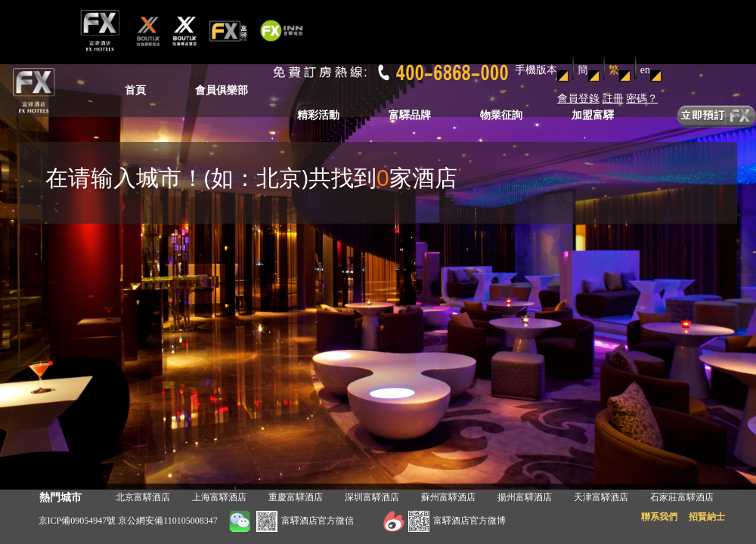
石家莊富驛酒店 (682, 497)
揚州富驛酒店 (525, 497)
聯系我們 (659, 517)
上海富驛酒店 (219, 497)
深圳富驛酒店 (372, 497)
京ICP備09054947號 (77, 521)
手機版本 (536, 70)
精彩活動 (318, 115)
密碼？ (642, 99)
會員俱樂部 (222, 90)
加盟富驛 (593, 115)
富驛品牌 (410, 115)
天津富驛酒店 (601, 497)
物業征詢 (501, 115)
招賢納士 (707, 517)
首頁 (135, 90)
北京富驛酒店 (143, 497)
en (645, 70)
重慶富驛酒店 (296, 497)
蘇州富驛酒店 (448, 497)
